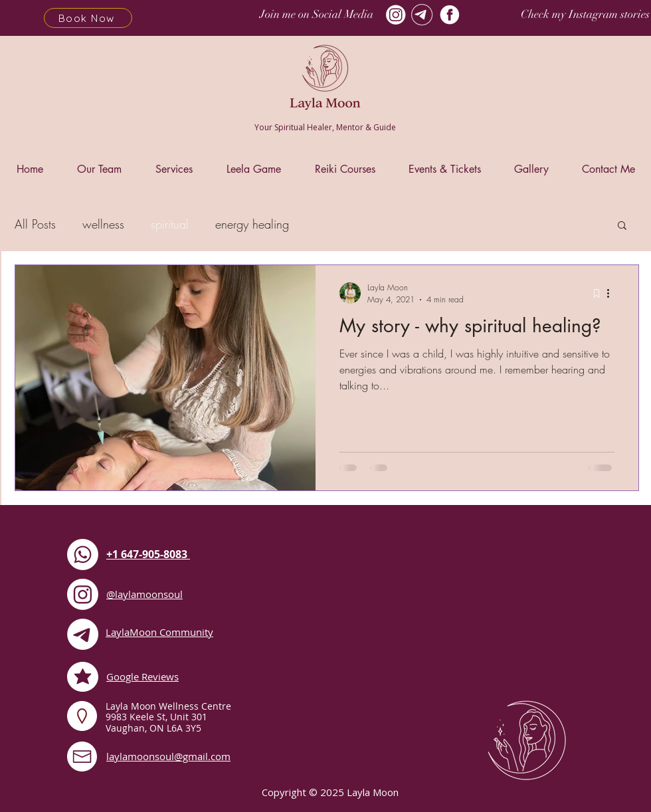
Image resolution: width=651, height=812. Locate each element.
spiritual (170, 224)
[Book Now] (88, 18)
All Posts (35, 224)
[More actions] (612, 293)
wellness (103, 224)
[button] (622, 226)
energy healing (252, 224)
